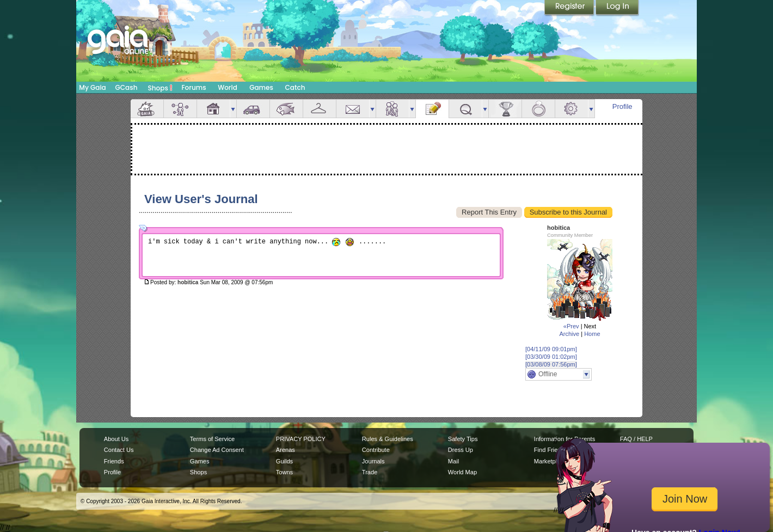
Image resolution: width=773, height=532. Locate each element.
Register (570, 8)
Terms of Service (212, 439)
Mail (353, 109)
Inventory (320, 109)
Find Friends (551, 450)
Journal (432, 109)
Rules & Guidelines (388, 439)
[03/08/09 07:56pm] (551, 364)
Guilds (284, 461)
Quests (465, 109)
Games (261, 87)
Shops (160, 88)
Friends (392, 109)
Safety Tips (463, 439)
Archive (569, 334)
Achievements (505, 109)
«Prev (571, 326)
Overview (147, 109)
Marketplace (550, 461)
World (228, 87)
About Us (116, 439)
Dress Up (461, 450)
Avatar (180, 109)
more (233, 109)
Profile (622, 106)
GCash (127, 87)
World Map (462, 472)
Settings (572, 109)
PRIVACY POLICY (301, 439)
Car (253, 109)
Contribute (376, 450)
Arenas (286, 450)
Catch (295, 87)
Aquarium (286, 109)
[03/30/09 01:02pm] (551, 357)
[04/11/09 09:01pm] (551, 349)
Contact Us (119, 450)
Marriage (538, 109)
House (213, 109)
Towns (284, 472)
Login (617, 8)
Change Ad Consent (217, 450)
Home (592, 334)
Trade (370, 472)
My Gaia (92, 87)
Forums (194, 87)
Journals (373, 461)
